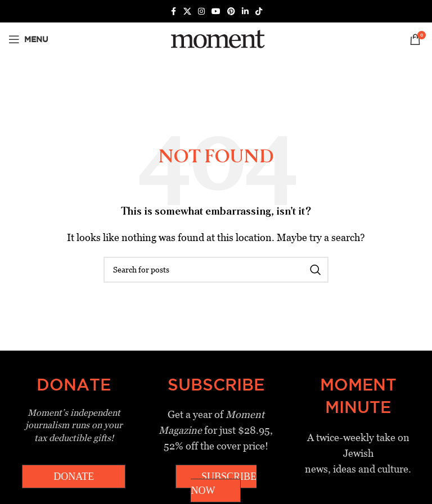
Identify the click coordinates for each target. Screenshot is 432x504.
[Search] (216, 270)
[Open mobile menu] (28, 39)
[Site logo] (216, 38)
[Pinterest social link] (231, 12)
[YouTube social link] (216, 12)
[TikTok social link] (259, 12)
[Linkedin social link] (245, 12)
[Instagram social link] (201, 12)
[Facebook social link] (173, 12)
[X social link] (187, 12)
